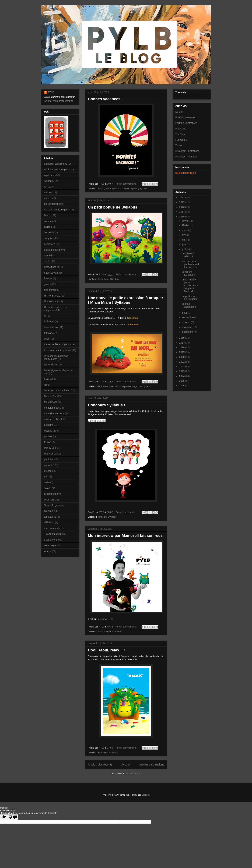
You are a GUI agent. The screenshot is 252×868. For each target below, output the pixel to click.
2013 (182, 207)
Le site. (179, 112)
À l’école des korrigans (56, 170)
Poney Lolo (50, 448)
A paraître (49, 175)
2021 (182, 362)
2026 (182, 386)
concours (102, 517)
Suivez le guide (52, 505)
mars (185, 230)
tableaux (49, 517)
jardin (47, 339)
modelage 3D (51, 408)
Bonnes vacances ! (105, 99)
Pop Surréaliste (52, 454)
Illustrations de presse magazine (122, 188)
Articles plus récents (100, 765)
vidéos (48, 551)
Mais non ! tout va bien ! (57, 390)
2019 (182, 352)
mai (184, 240)
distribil (48, 256)
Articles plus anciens (152, 765)
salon (47, 488)
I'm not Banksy (52, 296)
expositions (50, 267)
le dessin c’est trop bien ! (58, 350)
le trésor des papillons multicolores (56, 357)
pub (46, 477)
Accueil (126, 765)
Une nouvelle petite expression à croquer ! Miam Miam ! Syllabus (125, 300)
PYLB (51, 92)
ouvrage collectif (53, 419)
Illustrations (103, 279)
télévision (49, 523)
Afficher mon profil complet (59, 101)
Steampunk (50, 494)
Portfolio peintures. (186, 117)
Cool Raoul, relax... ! (106, 650)
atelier (47, 198)
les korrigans (51, 365)
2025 (182, 381)
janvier (186, 221)
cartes (47, 221)
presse (48, 471)
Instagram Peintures (186, 157)
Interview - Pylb (105, 619)
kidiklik (102, 421)
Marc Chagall (51, 402)
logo (46, 385)
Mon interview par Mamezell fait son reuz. (126, 536)
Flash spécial (104, 631)
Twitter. (179, 145)
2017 (182, 343)
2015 (182, 217)
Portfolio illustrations (186, 123)
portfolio (48, 459)
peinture (49, 425)
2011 (182, 197)
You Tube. (181, 134)
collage (48, 227)
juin (184, 245)
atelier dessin (51, 204)
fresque (48, 278)
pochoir (48, 436)
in (45, 316)
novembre (188, 327)
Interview (117, 631)
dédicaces (103, 386)
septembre (188, 317)
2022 (182, 366)
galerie (48, 284)
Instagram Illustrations (187, 151)
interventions (51, 327)
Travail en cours (53, 534)
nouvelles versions (54, 414)
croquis (48, 238)
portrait (48, 465)
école (47, 261)
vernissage (50, 545)
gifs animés (50, 290)
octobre (186, 322)
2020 (182, 357)
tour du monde (52, 528)
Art (46, 187)
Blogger (146, 795)
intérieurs (49, 322)
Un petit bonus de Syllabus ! (114, 207)
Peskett (48, 431)
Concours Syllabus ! (106, 405)
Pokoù (48, 442)
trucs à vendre (52, 540)
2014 (182, 212)
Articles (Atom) (133, 773)
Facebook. (181, 140)
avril (185, 235)
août (185, 313)
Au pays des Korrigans (56, 210)
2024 (182, 376)
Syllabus (144, 188)
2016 (182, 338)
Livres (47, 379)
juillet (185, 249)
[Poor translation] (13, 817)
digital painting (52, 250)
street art (49, 500)
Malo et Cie (50, 396)
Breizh (48, 215)
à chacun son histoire (56, 164)
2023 (182, 371)
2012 (182, 202)
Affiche (101, 188)
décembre (188, 332)
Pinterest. (181, 129)
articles (48, 192)
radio (47, 482)
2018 (182, 347)
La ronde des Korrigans (57, 344)
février (186, 225)
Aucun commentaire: (126, 184)
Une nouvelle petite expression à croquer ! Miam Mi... (190, 285)
